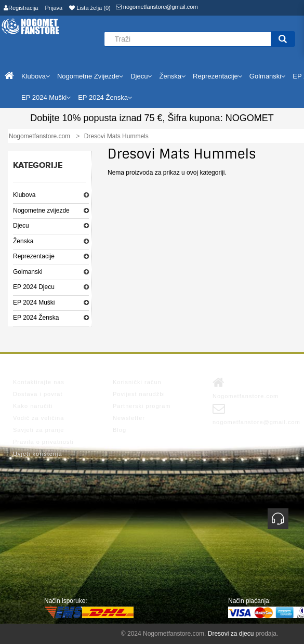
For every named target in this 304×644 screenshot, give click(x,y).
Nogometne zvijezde (41, 211)
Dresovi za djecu (231, 634)
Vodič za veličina (38, 418)
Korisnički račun (137, 382)
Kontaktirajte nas (39, 382)
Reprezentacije (34, 256)
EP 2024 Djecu (34, 287)
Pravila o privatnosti (43, 442)
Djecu (21, 226)
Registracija (21, 8)
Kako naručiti (33, 406)
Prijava (54, 8)
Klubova (24, 195)
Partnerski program (142, 406)
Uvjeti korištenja (38, 454)
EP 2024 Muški (34, 303)
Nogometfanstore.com (246, 388)
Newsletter (129, 418)
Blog (120, 430)
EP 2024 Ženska (36, 318)
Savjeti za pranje (38, 430)
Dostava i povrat (38, 394)
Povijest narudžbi (139, 394)
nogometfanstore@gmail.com (157, 7)
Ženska (23, 241)
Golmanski (28, 272)
